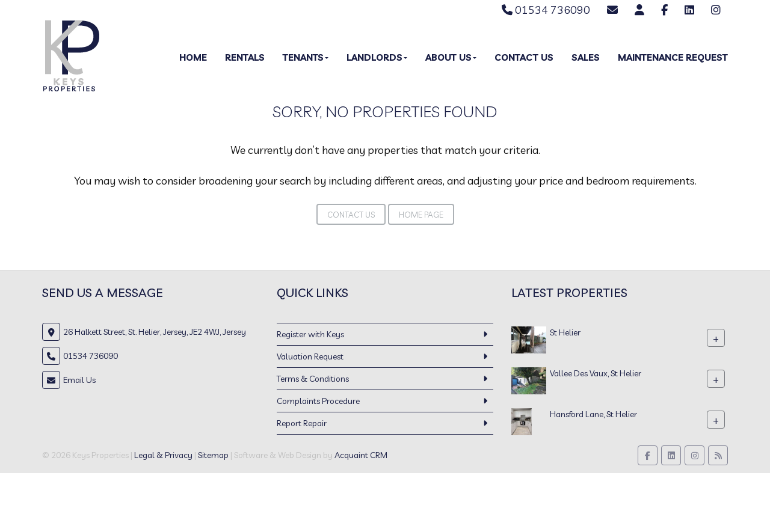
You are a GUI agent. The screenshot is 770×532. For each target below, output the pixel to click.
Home (193, 57)
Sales (586, 57)
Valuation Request (310, 356)
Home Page (421, 215)
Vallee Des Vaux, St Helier (596, 373)
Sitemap (213, 455)
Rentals (245, 57)
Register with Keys (310, 334)
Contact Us (524, 57)
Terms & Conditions (313, 379)
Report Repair (302, 423)
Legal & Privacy (163, 455)
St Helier (565, 332)
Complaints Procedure (318, 401)
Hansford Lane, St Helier (593, 414)
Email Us (79, 380)
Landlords (377, 57)
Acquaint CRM (361, 455)
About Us (451, 57)
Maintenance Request (673, 57)
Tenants (306, 57)
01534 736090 (546, 10)
